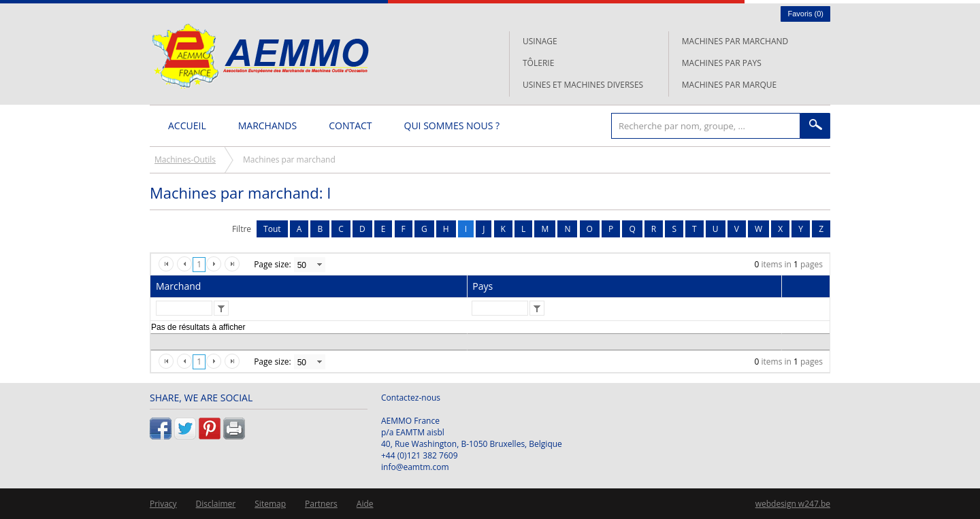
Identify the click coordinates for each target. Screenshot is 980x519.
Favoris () (805, 14)
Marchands (267, 125)
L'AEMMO (260, 56)
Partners (321, 504)
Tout (272, 229)
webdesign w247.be (793, 504)
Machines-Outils (185, 160)
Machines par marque (729, 85)
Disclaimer (216, 504)
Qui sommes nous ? (452, 125)
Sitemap (270, 504)
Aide (365, 504)
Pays (483, 286)
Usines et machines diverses (583, 85)
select (319, 265)
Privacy (163, 504)
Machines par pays (722, 63)
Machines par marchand (735, 41)
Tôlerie (538, 63)
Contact (350, 125)
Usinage (540, 41)
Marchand (178, 286)
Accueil (187, 125)
